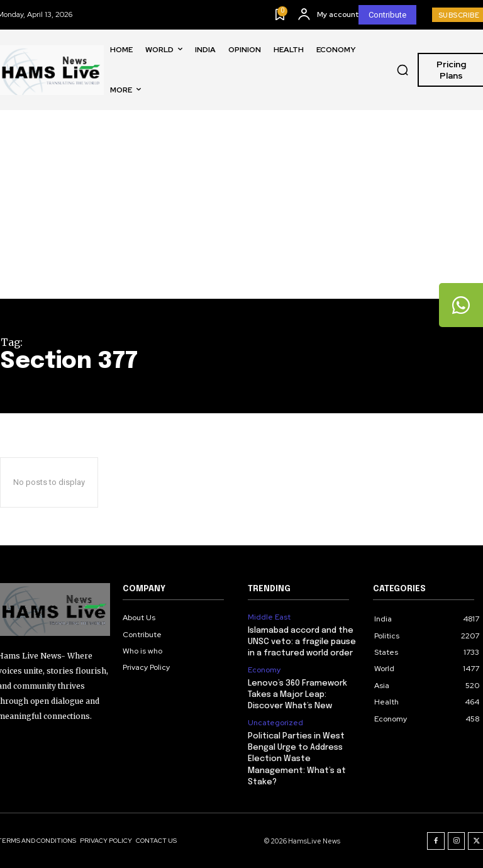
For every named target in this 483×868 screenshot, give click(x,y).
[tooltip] (461, 305)
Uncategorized (275, 723)
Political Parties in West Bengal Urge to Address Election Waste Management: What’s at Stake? (297, 759)
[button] (402, 70)
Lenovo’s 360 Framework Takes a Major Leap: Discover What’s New (298, 695)
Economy (264, 670)
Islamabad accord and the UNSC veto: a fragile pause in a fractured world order (302, 642)
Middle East (269, 617)
